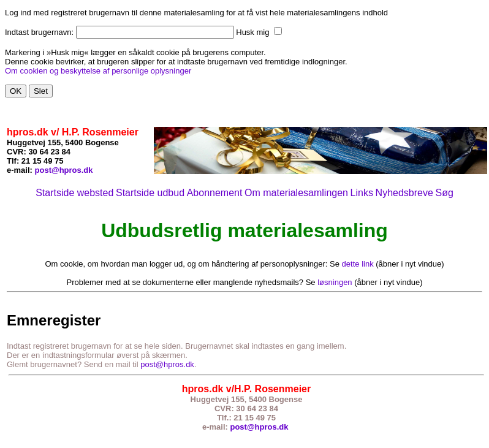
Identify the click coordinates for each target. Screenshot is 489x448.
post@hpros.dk (64, 170)
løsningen (335, 282)
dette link (358, 264)
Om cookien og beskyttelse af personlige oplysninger (98, 71)
